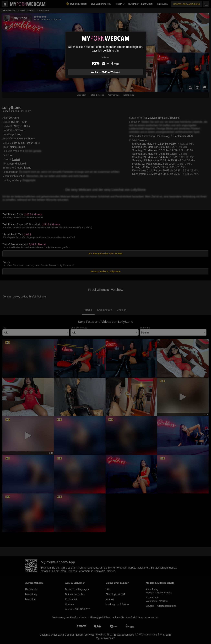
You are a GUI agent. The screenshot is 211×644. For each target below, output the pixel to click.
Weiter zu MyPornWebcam (105, 72)
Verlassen (106, 57)
